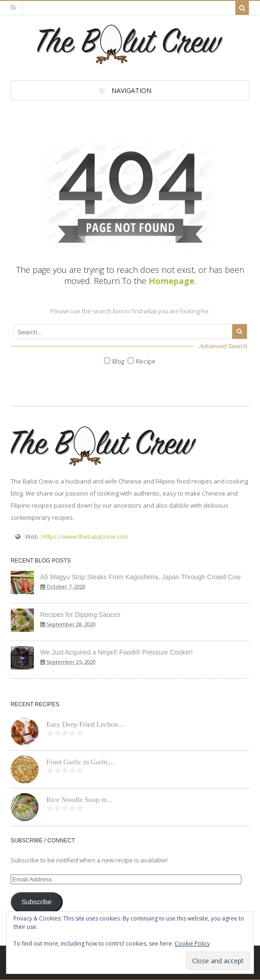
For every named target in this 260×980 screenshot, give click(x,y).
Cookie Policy (192, 944)
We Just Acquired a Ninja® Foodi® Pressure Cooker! (117, 652)
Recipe (146, 361)
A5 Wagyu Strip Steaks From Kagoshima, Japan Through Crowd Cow (141, 577)
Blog (118, 361)
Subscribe (36, 902)
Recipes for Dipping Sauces (81, 615)
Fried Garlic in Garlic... (80, 762)
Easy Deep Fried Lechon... (85, 724)
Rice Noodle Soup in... (79, 799)
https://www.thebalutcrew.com (85, 536)
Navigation (131, 90)
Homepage (172, 281)
